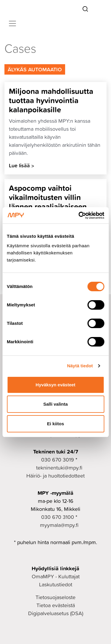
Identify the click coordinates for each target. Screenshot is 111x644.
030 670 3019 (58, 460)
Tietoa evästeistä (56, 605)
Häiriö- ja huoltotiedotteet (55, 476)
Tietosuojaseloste (55, 597)
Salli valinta (55, 404)
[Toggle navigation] (12, 23)
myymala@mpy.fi (59, 525)
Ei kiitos (56, 424)
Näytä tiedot (80, 366)
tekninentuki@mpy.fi (59, 468)
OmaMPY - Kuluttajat (56, 576)
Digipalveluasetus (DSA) (56, 613)
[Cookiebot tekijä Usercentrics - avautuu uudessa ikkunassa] (79, 215)
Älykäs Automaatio (35, 69)
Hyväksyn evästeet (55, 385)
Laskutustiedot (56, 584)
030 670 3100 (58, 517)
